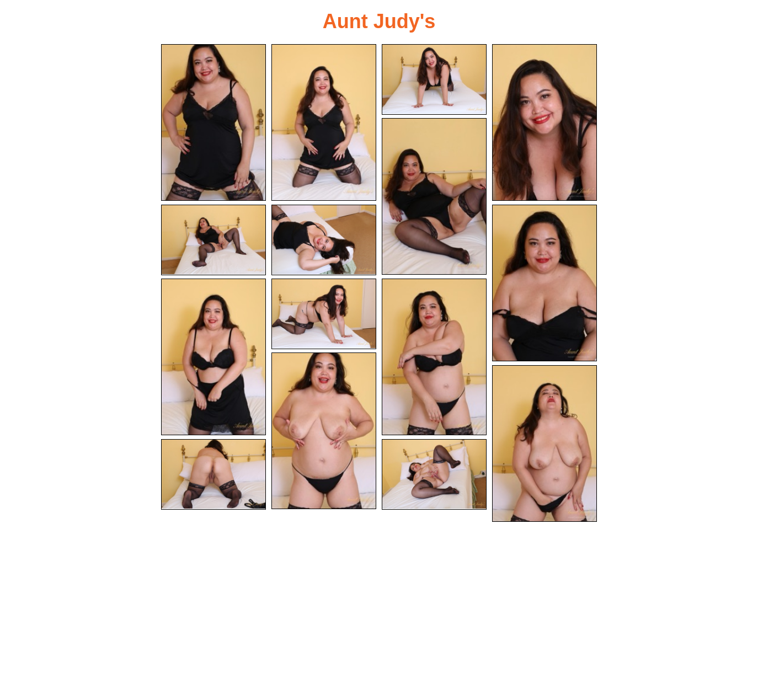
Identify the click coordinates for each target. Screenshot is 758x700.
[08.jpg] (545, 283)
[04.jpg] (545, 122)
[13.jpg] (545, 443)
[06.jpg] (213, 240)
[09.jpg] (213, 357)
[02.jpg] (324, 122)
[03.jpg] (434, 79)
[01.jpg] (213, 122)
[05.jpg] (434, 196)
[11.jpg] (434, 357)
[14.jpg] (213, 474)
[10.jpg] (324, 314)
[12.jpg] (324, 431)
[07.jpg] (324, 240)
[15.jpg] (434, 474)
